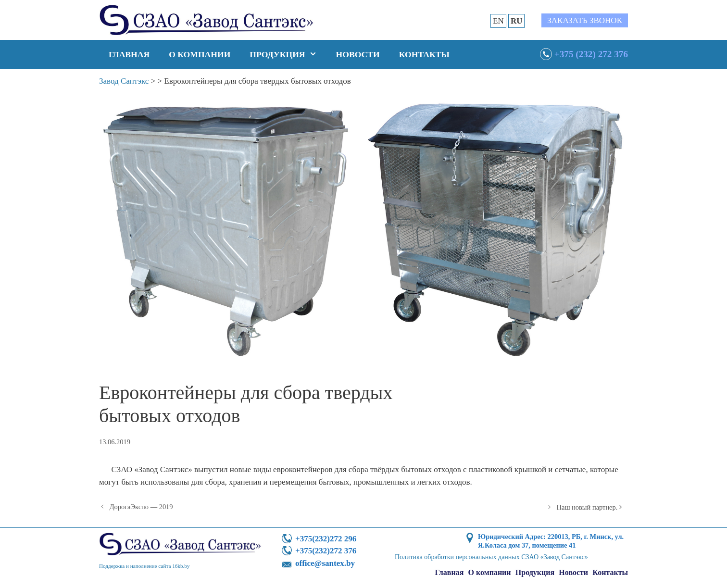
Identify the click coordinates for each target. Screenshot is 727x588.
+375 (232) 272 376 (591, 54)
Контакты (424, 54)
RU (517, 21)
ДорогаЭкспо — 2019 (141, 507)
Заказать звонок (585, 20)
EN (498, 21)
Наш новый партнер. (587, 507)
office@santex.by (325, 563)
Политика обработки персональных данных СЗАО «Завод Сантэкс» (491, 557)
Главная (129, 54)
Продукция (288, 54)
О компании (200, 54)
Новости (358, 54)
